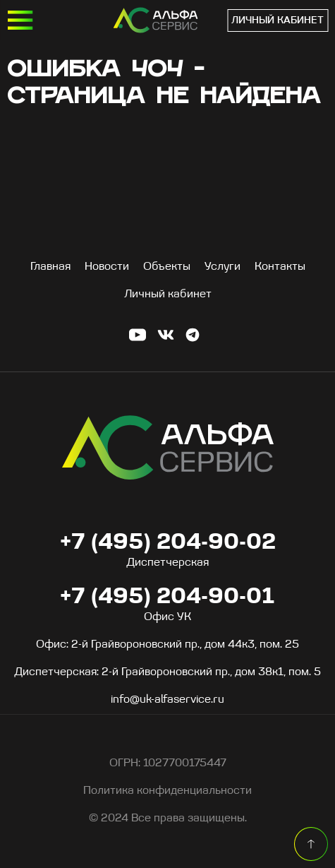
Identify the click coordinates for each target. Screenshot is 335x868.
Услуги (223, 267)
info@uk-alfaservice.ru (167, 700)
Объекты (167, 267)
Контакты (280, 267)
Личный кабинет (278, 21)
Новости (107, 267)
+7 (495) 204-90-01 (216, 20)
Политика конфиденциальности (167, 791)
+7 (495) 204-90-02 (168, 543)
